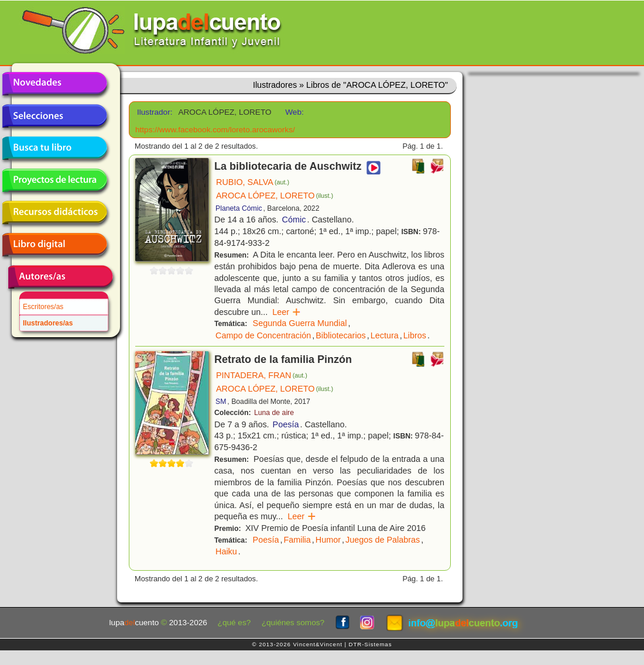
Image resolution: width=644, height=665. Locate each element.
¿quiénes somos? (293, 623)
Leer (287, 312)
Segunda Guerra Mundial (300, 323)
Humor (328, 540)
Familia (297, 540)
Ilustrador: (154, 112)
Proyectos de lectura (54, 180)
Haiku (226, 551)
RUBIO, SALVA (253, 182)
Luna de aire (274, 413)
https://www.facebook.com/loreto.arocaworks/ (215, 130)
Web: (294, 112)
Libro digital (54, 245)
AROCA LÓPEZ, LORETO (275, 196)
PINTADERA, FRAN (262, 375)
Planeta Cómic (239, 208)
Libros (415, 335)
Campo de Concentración (263, 335)
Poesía (286, 424)
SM (221, 402)
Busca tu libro (54, 148)
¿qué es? (234, 623)
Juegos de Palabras (383, 540)
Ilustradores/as (48, 323)
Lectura (385, 335)
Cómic (294, 220)
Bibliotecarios (341, 335)
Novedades (54, 84)
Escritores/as (43, 307)
